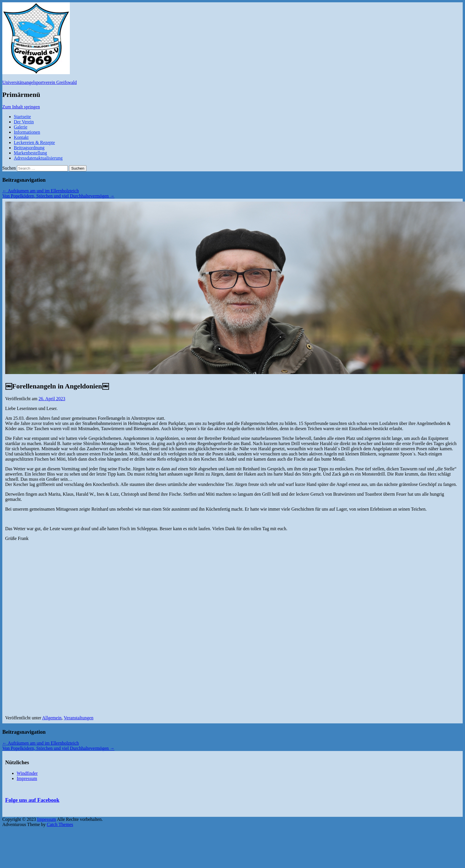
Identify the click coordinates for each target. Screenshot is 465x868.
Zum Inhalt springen (21, 107)
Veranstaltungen (79, 718)
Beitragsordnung (29, 148)
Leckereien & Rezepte (34, 142)
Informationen (27, 132)
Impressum (27, 778)
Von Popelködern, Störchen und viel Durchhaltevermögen (58, 196)
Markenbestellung (30, 153)
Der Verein (24, 122)
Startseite (22, 117)
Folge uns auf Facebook (32, 800)
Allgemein (52, 718)
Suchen (9, 168)
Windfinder (27, 773)
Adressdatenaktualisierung (38, 158)
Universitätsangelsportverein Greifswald (40, 82)
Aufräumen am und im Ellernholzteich (41, 191)
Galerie (21, 127)
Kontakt (21, 137)
